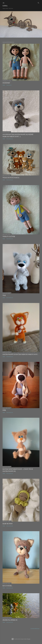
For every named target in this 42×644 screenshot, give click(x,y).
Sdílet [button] (4, 85)
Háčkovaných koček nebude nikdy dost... (21, 354)
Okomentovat (10, 139)
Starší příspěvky (35, 629)
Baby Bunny (8, 524)
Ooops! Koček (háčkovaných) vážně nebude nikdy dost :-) (18, 135)
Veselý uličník (9, 236)
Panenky (6, 83)
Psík (4, 410)
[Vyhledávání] (38, 3)
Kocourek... (8, 586)
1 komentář (9, 85)
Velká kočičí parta (11, 178)
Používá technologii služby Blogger (21, 639)
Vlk (4, 295)
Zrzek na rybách (10, 620)
